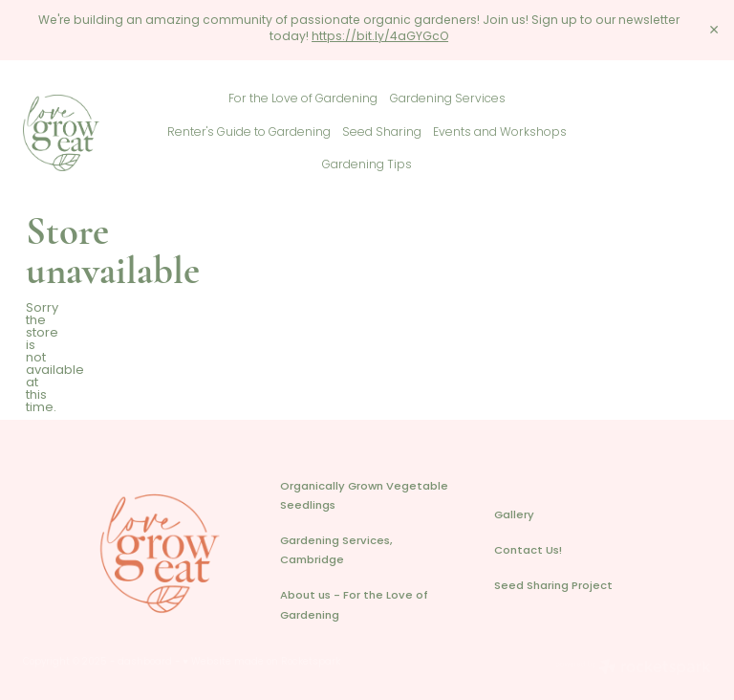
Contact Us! (528, 551)
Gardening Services (448, 99)
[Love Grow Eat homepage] (92, 133)
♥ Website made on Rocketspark (261, 663)
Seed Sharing (382, 133)
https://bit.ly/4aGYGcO (380, 37)
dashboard (145, 663)
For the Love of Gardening (303, 99)
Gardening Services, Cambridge (336, 551)
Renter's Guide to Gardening (249, 133)
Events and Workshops (500, 133)
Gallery (514, 516)
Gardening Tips (367, 165)
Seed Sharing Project (553, 587)
